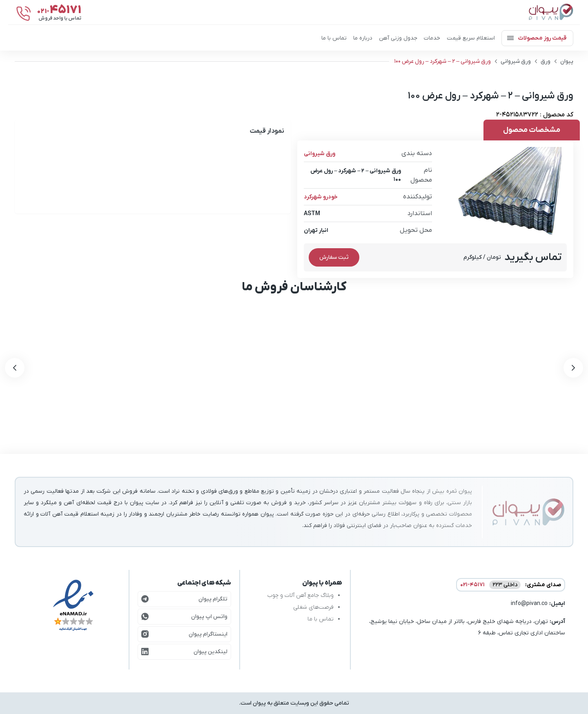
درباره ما (363, 38)
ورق (546, 61)
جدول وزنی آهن (398, 38)
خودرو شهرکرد (321, 197)
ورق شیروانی (516, 61)
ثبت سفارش (334, 257)
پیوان (567, 61)
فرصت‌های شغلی (313, 607)
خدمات (432, 38)
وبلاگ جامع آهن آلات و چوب (301, 595)
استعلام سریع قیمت (471, 38)
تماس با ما (334, 38)
